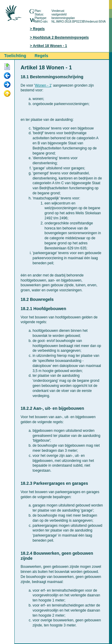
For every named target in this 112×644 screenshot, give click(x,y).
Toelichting (15, 56)
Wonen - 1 (43, 85)
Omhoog (7, 94)
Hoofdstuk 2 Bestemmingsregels (61, 37)
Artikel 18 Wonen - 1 (50, 46)
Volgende (7, 85)
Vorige (7, 76)
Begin (7, 67)
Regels (39, 29)
